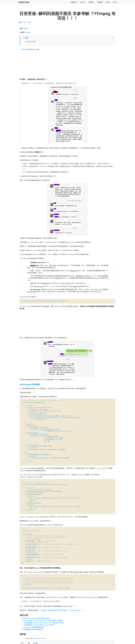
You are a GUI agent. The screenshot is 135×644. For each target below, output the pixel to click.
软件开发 (82, 3)
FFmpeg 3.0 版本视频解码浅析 (34, 627)
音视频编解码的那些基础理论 (33, 629)
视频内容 (91, 3)
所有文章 (108, 3)
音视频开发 (73, 3)
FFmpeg (25, 28)
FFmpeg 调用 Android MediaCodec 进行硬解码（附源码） (43, 620)
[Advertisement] (67, 64)
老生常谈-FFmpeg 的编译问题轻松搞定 (37, 618)
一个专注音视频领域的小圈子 (30, 49)
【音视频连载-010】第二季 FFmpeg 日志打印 (39, 625)
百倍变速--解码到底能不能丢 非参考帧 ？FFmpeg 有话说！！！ (62, 610)
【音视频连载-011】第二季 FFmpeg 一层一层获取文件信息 (43, 623)
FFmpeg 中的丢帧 (30, 42)
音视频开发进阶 (24, 3)
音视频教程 (100, 3)
